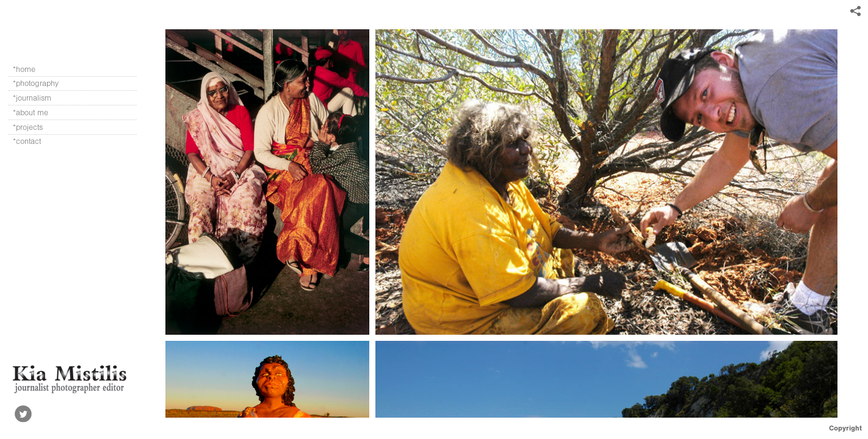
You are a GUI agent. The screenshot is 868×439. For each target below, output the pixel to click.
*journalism (38, 98)
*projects (28, 127)
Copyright (845, 428)
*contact (27, 141)
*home (24, 69)
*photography (41, 84)
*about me (31, 112)
